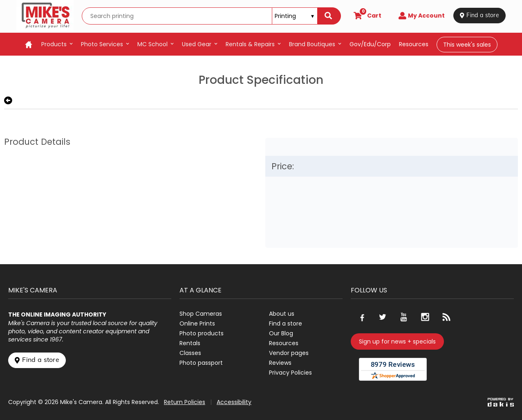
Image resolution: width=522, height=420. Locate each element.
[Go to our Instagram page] (425, 317)
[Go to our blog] (446, 317)
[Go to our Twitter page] (383, 317)
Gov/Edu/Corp (370, 44)
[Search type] (295, 16)
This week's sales (467, 45)
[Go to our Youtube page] (404, 317)
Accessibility (234, 402)
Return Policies (185, 402)
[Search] (329, 16)
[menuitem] (57, 44)
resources (414, 44)
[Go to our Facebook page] (361, 317)
